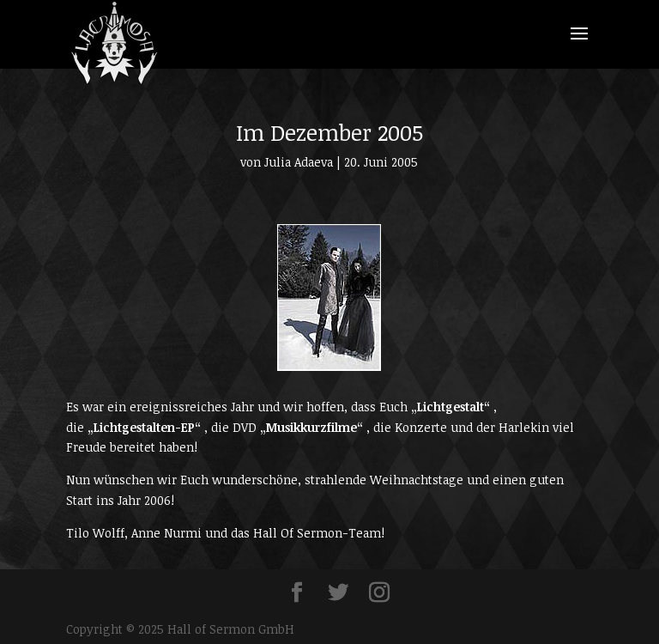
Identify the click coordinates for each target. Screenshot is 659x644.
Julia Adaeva (299, 162)
